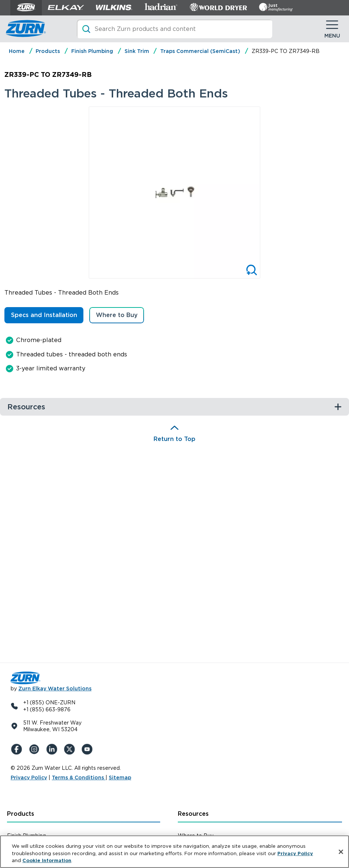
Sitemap (120, 778)
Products (48, 51)
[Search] (174, 29)
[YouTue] (89, 749)
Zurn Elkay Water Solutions (55, 689)
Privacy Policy (29, 778)
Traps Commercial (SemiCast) (200, 51)
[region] (174, 852)
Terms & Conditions (79, 778)
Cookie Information (47, 860)
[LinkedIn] (53, 749)
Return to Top (174, 439)
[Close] (341, 852)
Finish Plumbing (92, 51)
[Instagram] (36, 749)
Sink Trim (137, 51)
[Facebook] (18, 749)
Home (17, 51)
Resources (193, 814)
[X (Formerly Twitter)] (71, 749)
